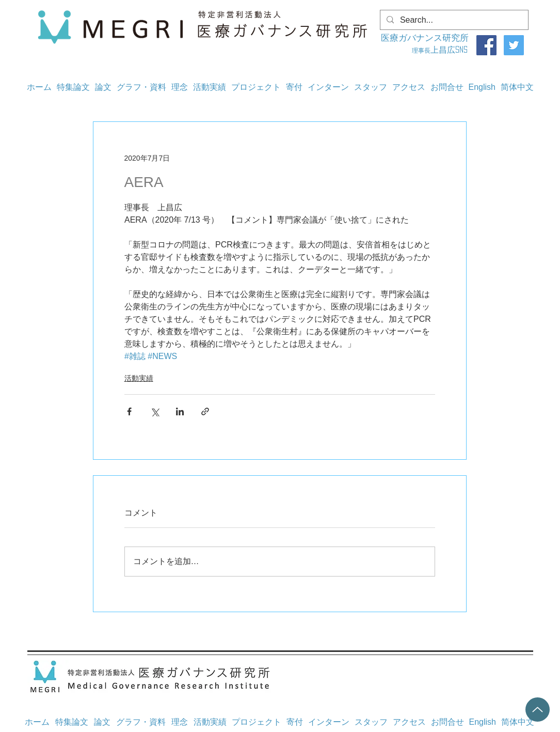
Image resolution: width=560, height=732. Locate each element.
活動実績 (139, 378)
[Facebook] (486, 45)
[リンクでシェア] (205, 411)
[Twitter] (514, 45)
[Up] (538, 710)
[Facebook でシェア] (129, 411)
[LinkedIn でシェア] (180, 411)
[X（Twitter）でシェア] (155, 411)
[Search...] (453, 20)
